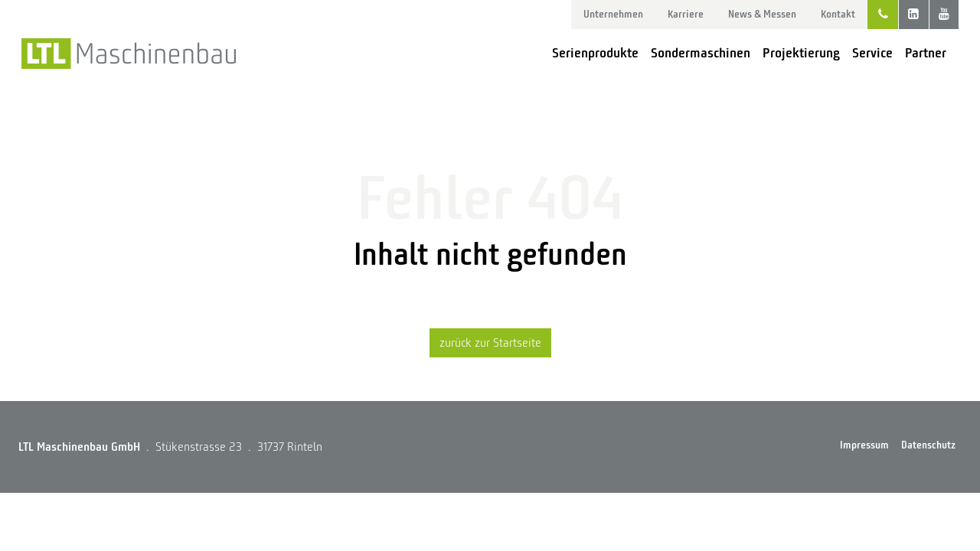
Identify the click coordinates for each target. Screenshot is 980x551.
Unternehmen (613, 14)
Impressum (864, 445)
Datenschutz (928, 445)
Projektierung (801, 53)
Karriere (686, 14)
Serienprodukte (595, 53)
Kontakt (838, 14)
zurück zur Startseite (490, 343)
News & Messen (762, 14)
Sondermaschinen (701, 53)
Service (872, 53)
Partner (926, 53)
